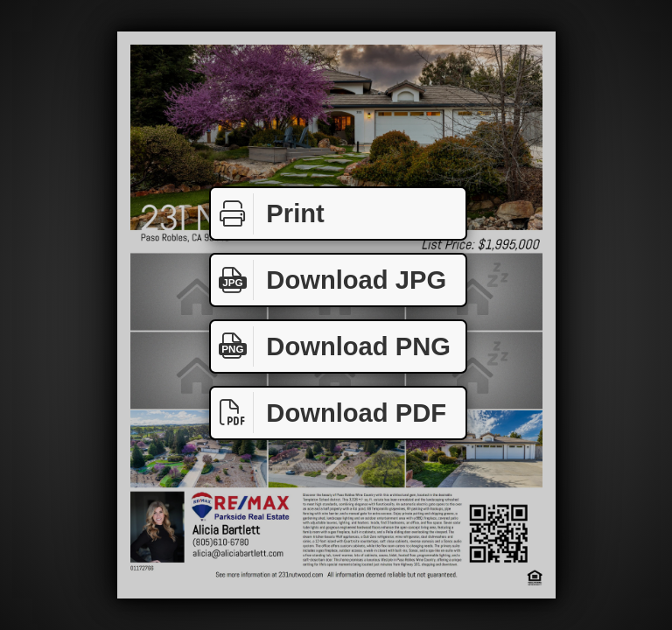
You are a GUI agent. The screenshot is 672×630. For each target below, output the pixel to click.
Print (268, 214)
